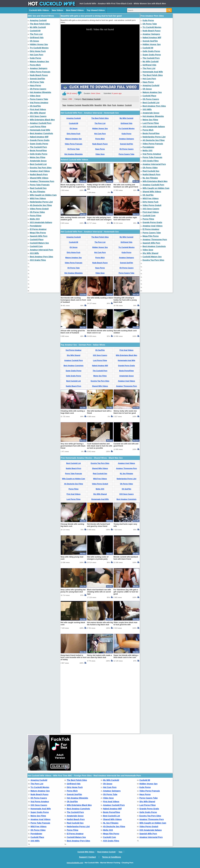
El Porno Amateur (38, 229)
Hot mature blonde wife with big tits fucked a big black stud (100, 690)
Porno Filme (36, 216)
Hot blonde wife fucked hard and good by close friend (99, 592)
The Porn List (36, 34)
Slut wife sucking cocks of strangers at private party (98, 625)
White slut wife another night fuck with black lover (125, 286)
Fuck (114, 139)
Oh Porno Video (37, 212)
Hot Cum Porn (37, 55)
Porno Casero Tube (39, 99)
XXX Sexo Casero (38, 116)
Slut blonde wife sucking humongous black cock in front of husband (73, 367)
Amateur (120, 139)
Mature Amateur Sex (40, 61)
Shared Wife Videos (39, 178)
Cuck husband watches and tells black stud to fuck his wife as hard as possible (100, 513)
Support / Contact (87, 857)
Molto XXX (35, 219)
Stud (109, 139)
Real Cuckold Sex (38, 188)
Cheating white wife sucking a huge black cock (73, 479)
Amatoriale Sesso (38, 161)
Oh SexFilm (35, 106)
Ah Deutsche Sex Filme (41, 205)
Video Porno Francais (40, 72)
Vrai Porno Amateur (39, 103)
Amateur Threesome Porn (42, 181)
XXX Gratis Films (38, 260)
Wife (105, 139)
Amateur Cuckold (74, 139)
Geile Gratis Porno (39, 154)
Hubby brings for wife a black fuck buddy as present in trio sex (99, 254)
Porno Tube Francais (40, 185)
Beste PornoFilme (38, 150)
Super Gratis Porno (39, 144)
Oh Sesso (35, 41)
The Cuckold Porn (38, 147)
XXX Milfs (34, 253)
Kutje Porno (36, 58)
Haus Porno (36, 85)
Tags (64, 139)
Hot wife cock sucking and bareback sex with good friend (126, 253)
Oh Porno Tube (37, 82)
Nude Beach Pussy (39, 75)
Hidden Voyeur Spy (39, 44)
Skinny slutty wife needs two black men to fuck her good (125, 479)
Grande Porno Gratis (40, 140)
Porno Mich (35, 65)
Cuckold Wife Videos (39, 10)
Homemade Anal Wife (40, 130)
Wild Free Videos (38, 198)
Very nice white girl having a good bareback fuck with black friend (73, 513)
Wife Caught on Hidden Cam (43, 195)
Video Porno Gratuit (39, 209)
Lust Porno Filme (38, 127)
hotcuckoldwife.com (75, 863)
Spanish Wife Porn (39, 236)
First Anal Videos (38, 109)
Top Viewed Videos (96, 10)
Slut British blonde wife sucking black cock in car (100, 399)
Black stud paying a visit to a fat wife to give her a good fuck (73, 253)
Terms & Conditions (111, 857)
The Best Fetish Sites (40, 24)
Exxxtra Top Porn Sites (41, 168)
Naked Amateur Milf (39, 137)
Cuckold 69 (35, 31)
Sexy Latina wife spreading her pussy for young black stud (73, 658)
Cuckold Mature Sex (39, 243)
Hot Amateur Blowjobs (41, 92)
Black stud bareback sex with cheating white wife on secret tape (99, 659)
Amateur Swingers (39, 68)
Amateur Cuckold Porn (41, 123)
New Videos (58, 10)
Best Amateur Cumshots (41, 133)
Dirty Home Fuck (38, 51)
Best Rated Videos (75, 10)
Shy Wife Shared (38, 113)
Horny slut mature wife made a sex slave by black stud (100, 723)
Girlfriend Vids (37, 38)
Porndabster (36, 226)
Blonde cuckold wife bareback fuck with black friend (126, 625)
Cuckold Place (37, 240)
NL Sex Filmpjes (38, 192)
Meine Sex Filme (38, 157)
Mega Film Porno (38, 233)
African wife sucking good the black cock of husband (73, 399)
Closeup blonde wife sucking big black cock (72, 592)
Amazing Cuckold (38, 20)
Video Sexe (35, 96)
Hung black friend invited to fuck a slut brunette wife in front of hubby (74, 724)
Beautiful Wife (88, 139)
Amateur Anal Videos (40, 171)
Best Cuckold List (38, 164)
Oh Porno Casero (38, 89)
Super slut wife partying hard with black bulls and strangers (99, 286)
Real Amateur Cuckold (91, 133)
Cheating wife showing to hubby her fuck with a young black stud (125, 367)
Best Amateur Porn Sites (42, 257)
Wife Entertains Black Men (42, 120)
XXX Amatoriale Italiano (41, 222)
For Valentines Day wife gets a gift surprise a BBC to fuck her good (126, 659)
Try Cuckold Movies (39, 48)
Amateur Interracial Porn (41, 250)
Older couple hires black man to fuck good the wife (125, 690)
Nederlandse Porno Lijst (41, 202)
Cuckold (128, 139)
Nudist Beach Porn (39, 174)
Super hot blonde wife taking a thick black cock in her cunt (126, 723)
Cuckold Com (36, 246)
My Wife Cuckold (38, 27)
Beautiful (98, 139)
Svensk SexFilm (38, 79)
